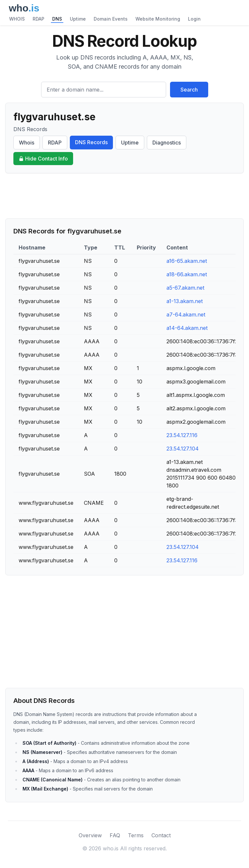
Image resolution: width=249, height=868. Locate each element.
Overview (90, 835)
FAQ (115, 835)
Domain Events (111, 19)
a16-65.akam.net (187, 261)
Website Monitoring (158, 19)
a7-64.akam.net (186, 315)
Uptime (78, 19)
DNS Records (91, 142)
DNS (57, 19)
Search (189, 90)
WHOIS (17, 19)
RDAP (39, 19)
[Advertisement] (124, 196)
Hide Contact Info (43, 159)
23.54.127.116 (182, 435)
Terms (136, 835)
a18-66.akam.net (187, 274)
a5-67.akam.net (185, 288)
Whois (27, 143)
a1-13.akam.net (185, 301)
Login (194, 19)
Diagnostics (167, 143)
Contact (161, 835)
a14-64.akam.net (187, 328)
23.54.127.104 (183, 449)
